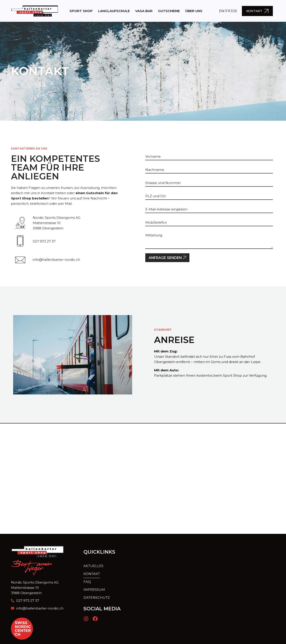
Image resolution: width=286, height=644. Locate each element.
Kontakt (92, 574)
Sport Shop (81, 11)
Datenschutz (97, 598)
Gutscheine (169, 11)
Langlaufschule (114, 11)
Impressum (94, 590)
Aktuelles (93, 566)
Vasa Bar (144, 11)
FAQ (87, 582)
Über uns (194, 11)
